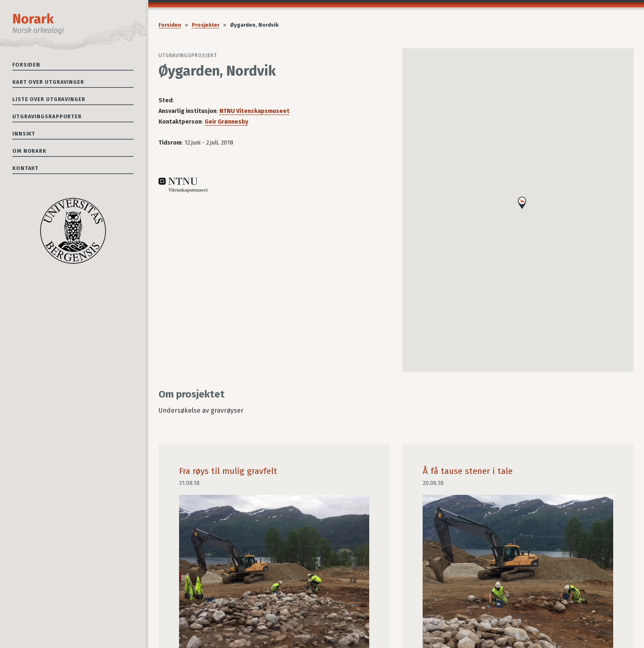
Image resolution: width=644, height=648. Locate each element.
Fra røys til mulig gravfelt (228, 471)
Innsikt (24, 134)
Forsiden (26, 65)
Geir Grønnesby (226, 122)
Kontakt (25, 168)
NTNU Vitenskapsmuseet (254, 111)
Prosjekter (206, 25)
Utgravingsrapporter (47, 116)
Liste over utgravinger (49, 99)
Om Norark (29, 151)
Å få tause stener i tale (468, 471)
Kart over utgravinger (48, 82)
